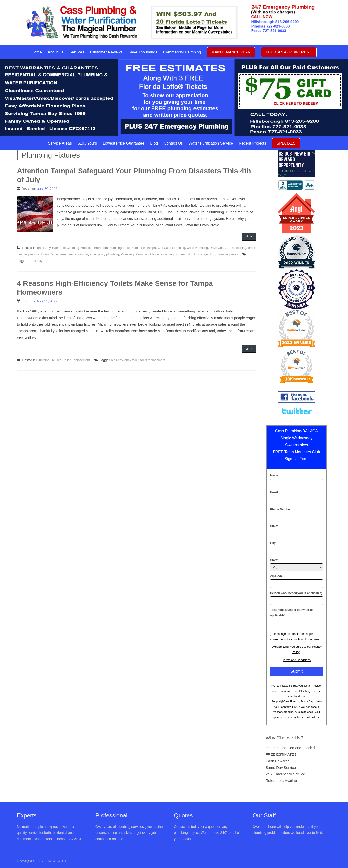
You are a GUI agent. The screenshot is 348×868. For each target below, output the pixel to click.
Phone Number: (281, 509)
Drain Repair (50, 254)
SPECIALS (286, 143)
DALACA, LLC (57, 861)
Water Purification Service (211, 143)
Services (77, 52)
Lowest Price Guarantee (123, 143)
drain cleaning (236, 248)
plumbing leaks (228, 254)
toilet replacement (153, 360)
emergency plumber (74, 254)
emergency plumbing (104, 254)
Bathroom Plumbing (108, 248)
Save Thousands (143, 52)
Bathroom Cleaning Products (72, 248)
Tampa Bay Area (69, 839)
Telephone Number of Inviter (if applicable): (291, 613)
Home (37, 52)
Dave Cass (217, 248)
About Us (56, 52)
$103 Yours (87, 143)
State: (274, 560)
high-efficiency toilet (125, 360)
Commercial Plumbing (182, 52)
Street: (275, 526)
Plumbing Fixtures (173, 254)
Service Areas (60, 143)
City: (273, 543)
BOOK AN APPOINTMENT (289, 52)
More (249, 236)
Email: (275, 492)
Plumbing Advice (147, 254)
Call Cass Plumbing (171, 248)
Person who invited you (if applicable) (296, 593)
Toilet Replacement (76, 360)
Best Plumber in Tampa (140, 248)
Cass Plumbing (197, 248)
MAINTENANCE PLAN (231, 52)
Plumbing (127, 254)
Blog (154, 143)
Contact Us (173, 143)
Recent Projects (252, 143)
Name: (275, 475)
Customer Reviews (106, 52)
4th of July (43, 248)
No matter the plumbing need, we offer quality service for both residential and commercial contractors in (46, 833)
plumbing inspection (201, 254)
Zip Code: (277, 576)
